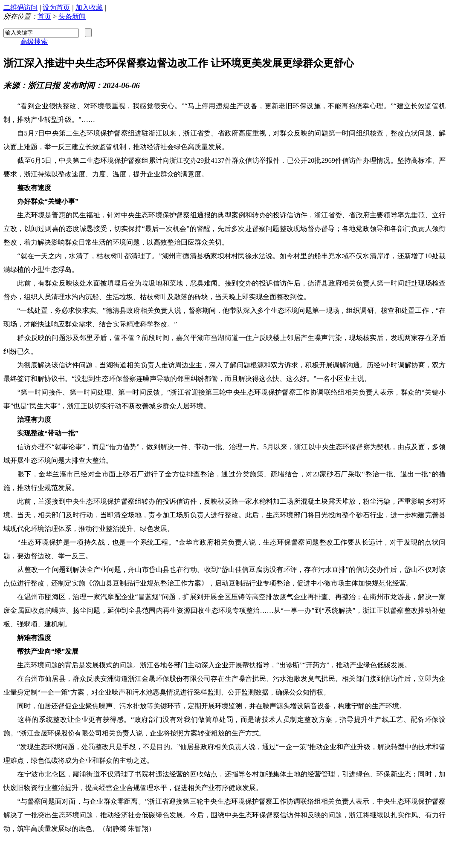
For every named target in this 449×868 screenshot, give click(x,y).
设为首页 (56, 7)
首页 (44, 16)
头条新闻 (72, 16)
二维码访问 (20, 7)
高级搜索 (34, 42)
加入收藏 (89, 7)
